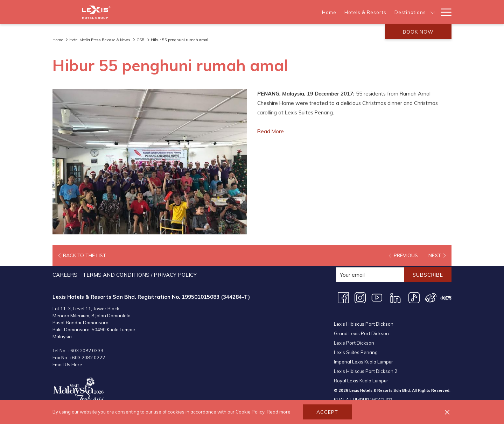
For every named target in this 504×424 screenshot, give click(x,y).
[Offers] (323, 12)
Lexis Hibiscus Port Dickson (364, 316)
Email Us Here (67, 365)
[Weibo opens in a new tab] (431, 297)
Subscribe (426, 275)
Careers (65, 275)
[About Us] (355, 12)
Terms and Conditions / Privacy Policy (140, 275)
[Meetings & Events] (403, 12)
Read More (271, 131)
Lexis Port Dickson (354, 335)
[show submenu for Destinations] (308, 12)
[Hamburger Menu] (444, 12)
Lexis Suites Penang (356, 344)
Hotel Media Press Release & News (100, 40)
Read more (279, 412)
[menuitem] (66, 275)
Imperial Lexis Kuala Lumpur (363, 354)
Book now (418, 32)
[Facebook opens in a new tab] (343, 297)
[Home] (204, 12)
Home (58, 40)
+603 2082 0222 (87, 358)
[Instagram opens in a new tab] (360, 297)
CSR (141, 40)
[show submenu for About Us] (373, 12)
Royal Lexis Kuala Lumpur (361, 373)
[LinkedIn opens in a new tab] (395, 297)
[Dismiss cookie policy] (447, 412)
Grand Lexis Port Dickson (361, 325)
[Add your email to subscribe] (367, 275)
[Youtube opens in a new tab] (377, 297)
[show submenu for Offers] (337, 12)
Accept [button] (327, 412)
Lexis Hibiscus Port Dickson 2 (366, 363)
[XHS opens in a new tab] (446, 297)
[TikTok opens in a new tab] (414, 297)
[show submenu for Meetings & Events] (433, 12)
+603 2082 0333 (85, 351)
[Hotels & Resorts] (240, 12)
